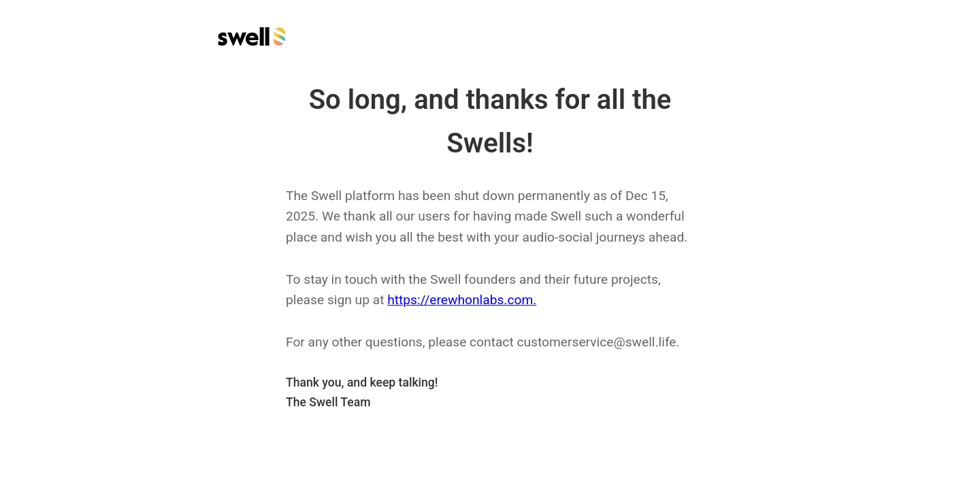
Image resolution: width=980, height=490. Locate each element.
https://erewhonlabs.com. (462, 300)
